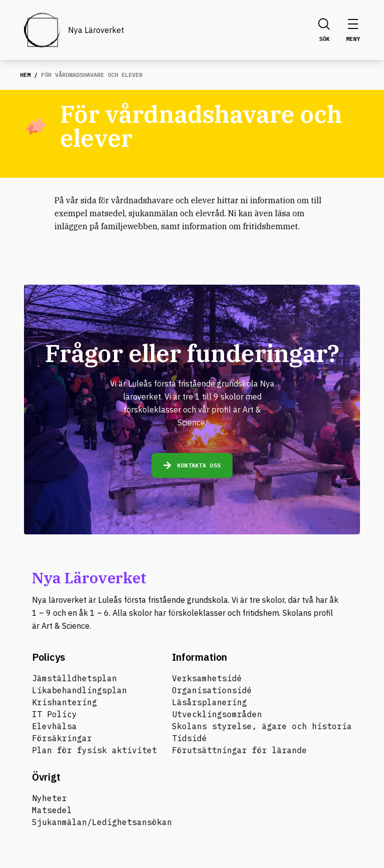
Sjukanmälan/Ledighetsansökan (102, 822)
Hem (25, 75)
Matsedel (52, 810)
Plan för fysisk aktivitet (94, 750)
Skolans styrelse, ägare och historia (262, 726)
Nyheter (49, 798)
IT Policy (54, 714)
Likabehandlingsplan (79, 690)
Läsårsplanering (209, 702)
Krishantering (64, 702)
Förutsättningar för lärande (239, 750)
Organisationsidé (212, 690)
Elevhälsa (54, 726)
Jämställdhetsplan (74, 678)
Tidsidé (189, 738)
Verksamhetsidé (207, 678)
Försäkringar (62, 738)
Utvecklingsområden (217, 714)
